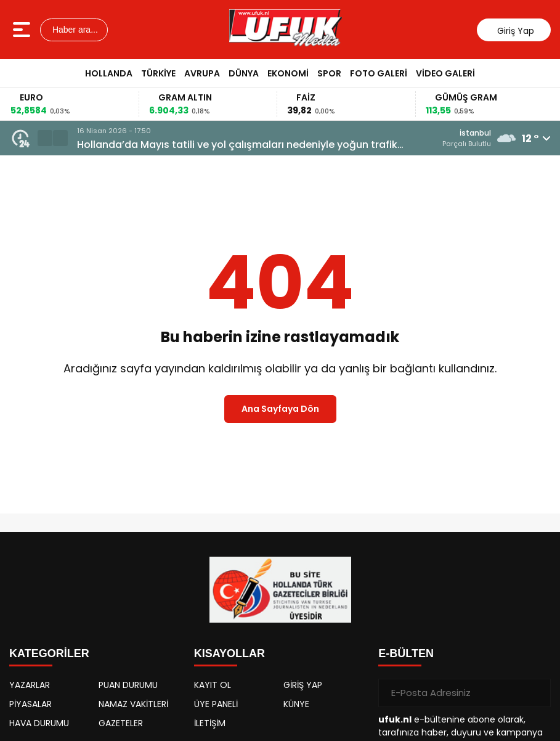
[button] (45, 138)
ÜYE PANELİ (216, 704)
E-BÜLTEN (406, 653)
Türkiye (158, 73)
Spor (329, 73)
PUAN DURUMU (128, 685)
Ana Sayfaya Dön (280, 409)
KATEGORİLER (49, 653)
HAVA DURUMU (39, 723)
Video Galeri (445, 73)
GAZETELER (121, 723)
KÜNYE (296, 704)
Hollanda (109, 73)
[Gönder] (537, 693)
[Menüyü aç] (23, 30)
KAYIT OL (213, 685)
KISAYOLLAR (229, 653)
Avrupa (202, 73)
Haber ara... (74, 30)
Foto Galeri (379, 73)
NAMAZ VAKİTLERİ (133, 704)
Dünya (244, 73)
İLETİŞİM (210, 723)
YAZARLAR (30, 685)
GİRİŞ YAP (303, 685)
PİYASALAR (30, 704)
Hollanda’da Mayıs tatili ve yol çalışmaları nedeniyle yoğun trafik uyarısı (237, 145)
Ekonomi (288, 73)
